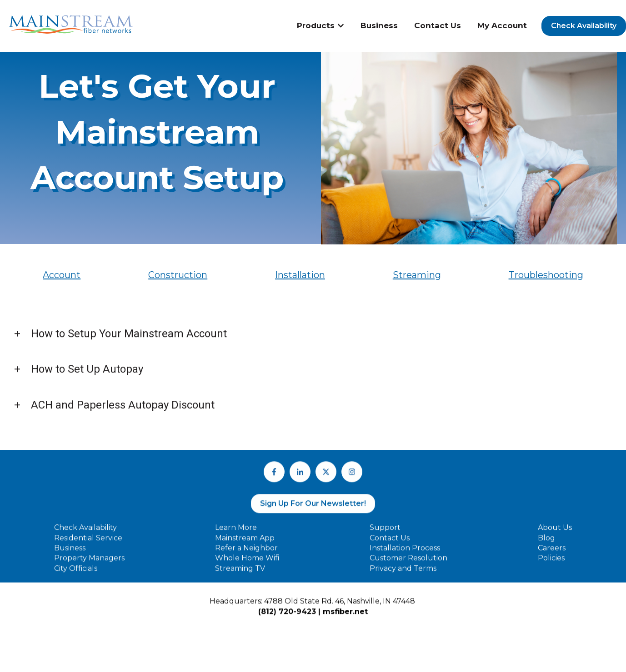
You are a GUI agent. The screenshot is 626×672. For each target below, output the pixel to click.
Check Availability (584, 26)
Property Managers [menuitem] (89, 563)
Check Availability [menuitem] (85, 532)
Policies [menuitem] (551, 563)
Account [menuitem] (62, 275)
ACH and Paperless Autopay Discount (123, 408)
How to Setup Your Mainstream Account (129, 337)
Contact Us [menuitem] (390, 542)
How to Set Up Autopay (87, 372)
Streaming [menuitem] (417, 275)
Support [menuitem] (385, 532)
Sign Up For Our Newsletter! (313, 508)
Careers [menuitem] (552, 552)
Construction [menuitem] (178, 275)
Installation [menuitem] (300, 275)
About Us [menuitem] (555, 532)
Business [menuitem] (70, 552)
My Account (502, 25)
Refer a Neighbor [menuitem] (246, 552)
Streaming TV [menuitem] (240, 573)
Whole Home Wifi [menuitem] (247, 563)
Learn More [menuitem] (236, 532)
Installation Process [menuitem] (405, 552)
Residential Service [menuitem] (88, 542)
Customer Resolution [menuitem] (408, 563)
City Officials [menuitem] (76, 573)
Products (316, 25)
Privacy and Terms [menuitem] (403, 573)
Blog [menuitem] (546, 542)
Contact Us (438, 25)
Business (379, 25)
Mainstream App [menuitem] (245, 542)
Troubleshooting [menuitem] (546, 275)
